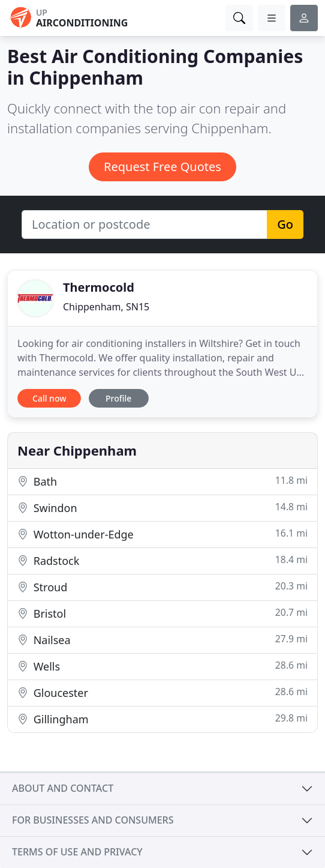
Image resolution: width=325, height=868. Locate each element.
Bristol (162, 613)
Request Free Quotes (162, 167)
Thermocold (99, 287)
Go (285, 224)
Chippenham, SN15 (106, 307)
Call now (49, 398)
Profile (118, 398)
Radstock (162, 560)
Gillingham (162, 719)
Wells (162, 666)
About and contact (63, 788)
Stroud (162, 587)
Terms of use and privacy (77, 852)
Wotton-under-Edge (162, 534)
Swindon (162, 508)
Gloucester (162, 692)
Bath (162, 481)
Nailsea (162, 640)
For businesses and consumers (93, 820)
